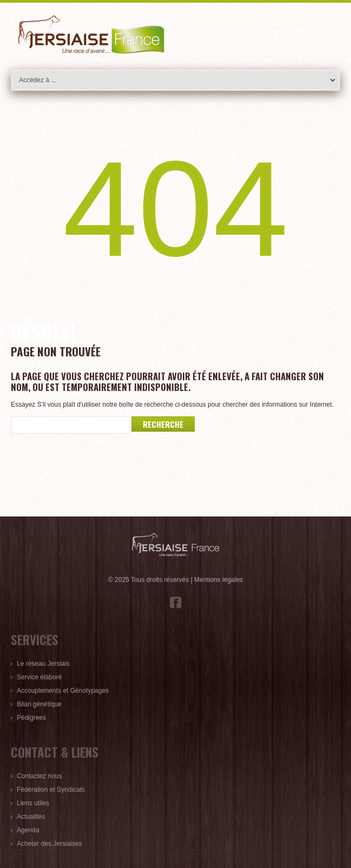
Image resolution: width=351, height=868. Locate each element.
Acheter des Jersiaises (49, 844)
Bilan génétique (39, 704)
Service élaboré (39, 677)
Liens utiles (33, 803)
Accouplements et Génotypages (63, 691)
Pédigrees (31, 718)
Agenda (28, 830)
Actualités (31, 817)
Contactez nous (39, 776)
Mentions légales (218, 580)
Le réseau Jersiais (43, 664)
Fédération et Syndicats (51, 790)
